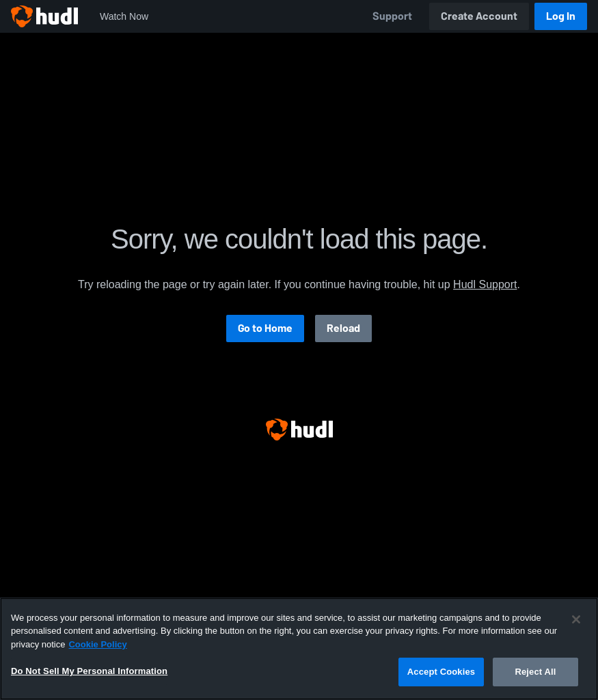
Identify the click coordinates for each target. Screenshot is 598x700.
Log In (561, 16)
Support (392, 16)
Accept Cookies (441, 672)
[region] (299, 649)
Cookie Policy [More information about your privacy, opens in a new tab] (97, 644)
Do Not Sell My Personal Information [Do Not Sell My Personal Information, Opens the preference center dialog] (89, 671)
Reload (343, 328)
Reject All (535, 672)
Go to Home (265, 328)
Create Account (479, 16)
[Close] (576, 619)
